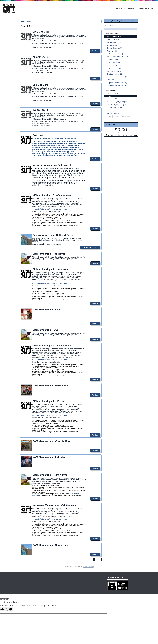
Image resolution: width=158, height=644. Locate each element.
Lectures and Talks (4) (115, 54)
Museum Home (146, 9)
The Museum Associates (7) (117, 77)
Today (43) (111, 96)
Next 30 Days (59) (113, 113)
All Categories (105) (114, 37)
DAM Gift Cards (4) (114, 68)
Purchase (95, 51)
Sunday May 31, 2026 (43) (116, 105)
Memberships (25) (113, 45)
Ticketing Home (125, 9)
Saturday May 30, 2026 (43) (117, 102)
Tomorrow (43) (112, 99)
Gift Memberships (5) (114, 48)
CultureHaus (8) (113, 65)
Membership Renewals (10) (117, 86)
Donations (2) (112, 80)
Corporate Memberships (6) (117, 83)
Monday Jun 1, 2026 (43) (116, 108)
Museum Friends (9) (114, 60)
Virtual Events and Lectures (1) (118, 57)
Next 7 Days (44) (113, 111)
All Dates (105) (112, 93)
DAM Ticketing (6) (113, 39)
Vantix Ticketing (88, 567)
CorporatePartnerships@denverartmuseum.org (50, 209)
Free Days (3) (112, 51)
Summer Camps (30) (114, 71)
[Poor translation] (9, 609)
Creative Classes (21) (115, 74)
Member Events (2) (114, 42)
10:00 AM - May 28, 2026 (90, 247)
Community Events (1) (115, 62)
